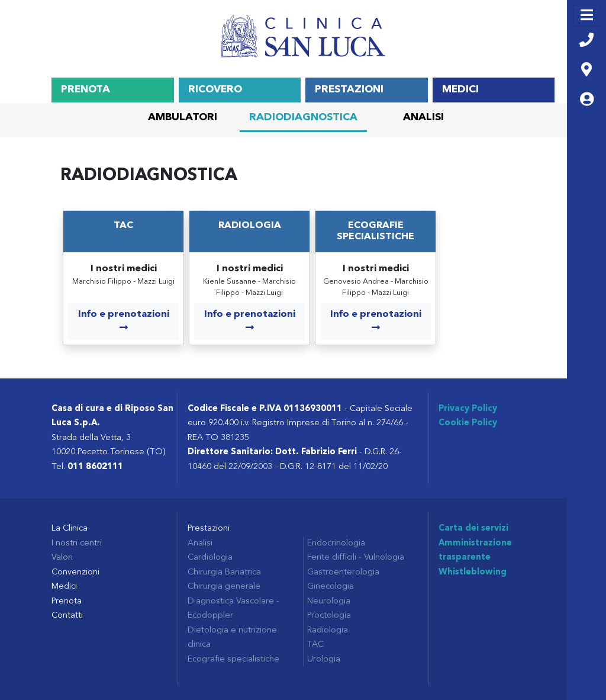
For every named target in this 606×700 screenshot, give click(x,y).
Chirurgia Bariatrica (224, 572)
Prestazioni (349, 90)
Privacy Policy (468, 409)
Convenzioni (75, 572)
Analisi (423, 118)
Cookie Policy (468, 423)
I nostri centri (77, 543)
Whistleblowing (473, 572)
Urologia (324, 659)
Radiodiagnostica (303, 118)
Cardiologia (210, 558)
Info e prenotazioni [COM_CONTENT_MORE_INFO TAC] (124, 321)
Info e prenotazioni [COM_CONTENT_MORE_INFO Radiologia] (250, 321)
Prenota (86, 90)
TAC (123, 226)
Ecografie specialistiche (233, 659)
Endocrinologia (336, 543)
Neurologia (329, 601)
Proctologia (329, 616)
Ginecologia (331, 587)
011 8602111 (95, 467)
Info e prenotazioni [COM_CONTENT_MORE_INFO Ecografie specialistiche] (376, 321)
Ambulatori (183, 118)
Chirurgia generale (224, 587)
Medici (460, 90)
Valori (62, 558)
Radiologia (250, 226)
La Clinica (70, 529)
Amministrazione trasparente (475, 550)
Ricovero (215, 90)
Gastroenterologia (343, 572)
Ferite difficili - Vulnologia (356, 558)
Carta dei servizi (473, 529)
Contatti (67, 616)
